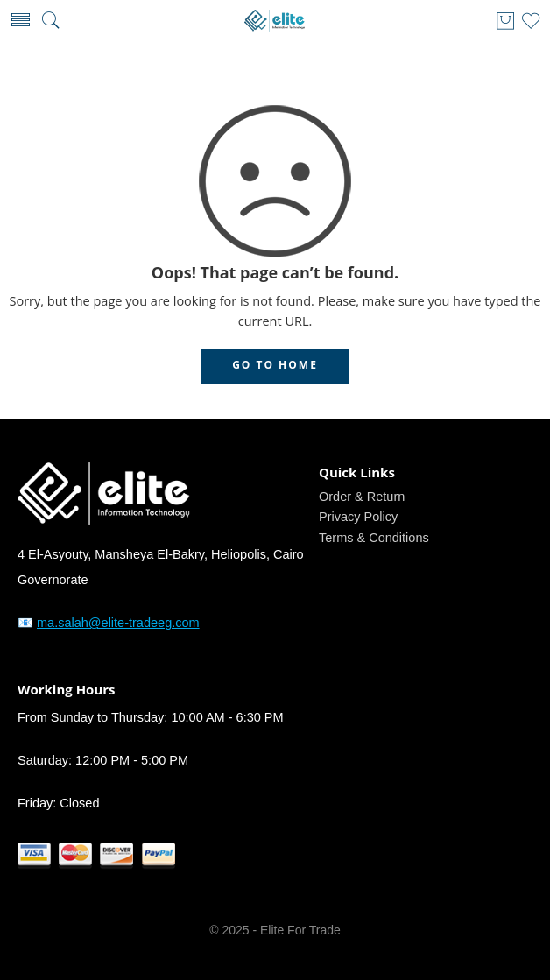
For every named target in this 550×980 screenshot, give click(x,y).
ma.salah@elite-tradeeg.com (118, 623)
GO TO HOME (275, 365)
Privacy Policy (358, 517)
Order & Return (362, 497)
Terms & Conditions (374, 538)
